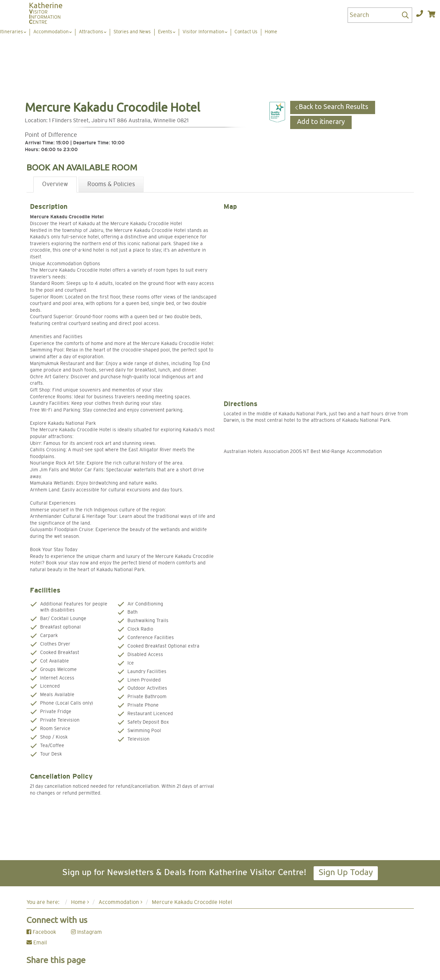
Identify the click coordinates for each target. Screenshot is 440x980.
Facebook (41, 932)
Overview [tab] (55, 184)
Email (37, 943)
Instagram (86, 932)
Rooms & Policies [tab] (111, 184)
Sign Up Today (346, 872)
